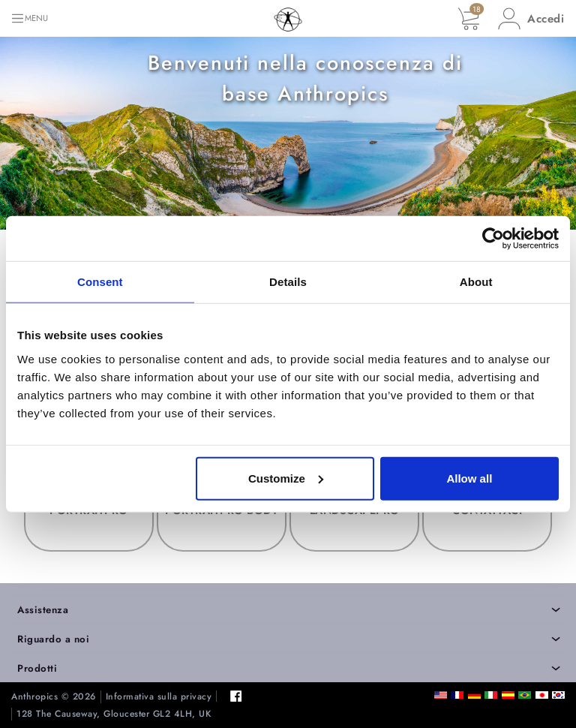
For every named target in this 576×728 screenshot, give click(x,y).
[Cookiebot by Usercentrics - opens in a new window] (493, 239)
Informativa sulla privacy (159, 697)
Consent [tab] (100, 282)
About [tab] (476, 282)
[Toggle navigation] (29, 18)
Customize (286, 478)
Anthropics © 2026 (54, 697)
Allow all (469, 478)
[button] (531, 19)
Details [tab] (288, 282)
